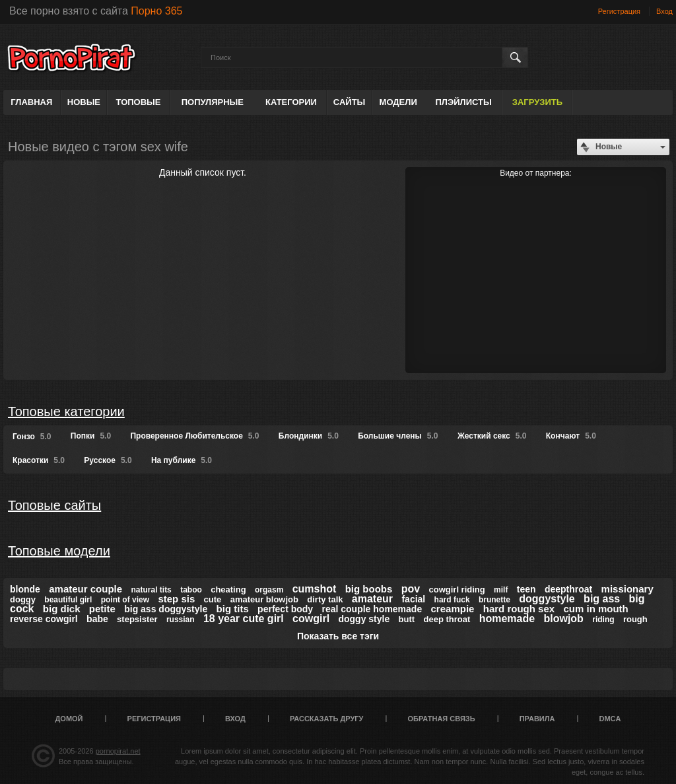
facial (413, 599)
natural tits (151, 590)
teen (526, 589)
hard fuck (452, 600)
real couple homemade (372, 609)
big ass (602, 599)
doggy (23, 599)
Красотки (39, 460)
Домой (69, 719)
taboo (191, 590)
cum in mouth (595, 609)
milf (501, 590)
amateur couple (85, 589)
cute (213, 599)
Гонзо (32, 437)
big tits (233, 609)
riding (603, 620)
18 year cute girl (244, 619)
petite (102, 609)
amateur (372, 599)
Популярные (213, 102)
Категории (291, 102)
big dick (62, 609)
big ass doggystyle (166, 609)
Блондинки (309, 436)
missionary (627, 589)
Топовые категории (66, 411)
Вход (664, 11)
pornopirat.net (118, 751)
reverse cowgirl (44, 619)
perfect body (285, 609)
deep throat (447, 619)
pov (411, 589)
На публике (182, 460)
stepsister (137, 619)
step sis (176, 599)
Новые (84, 102)
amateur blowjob (264, 599)
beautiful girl (68, 600)
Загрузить (537, 102)
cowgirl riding (456, 589)
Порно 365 (156, 11)
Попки (91, 436)
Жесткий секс (492, 436)
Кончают (571, 436)
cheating (228, 589)
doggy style (364, 619)
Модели (398, 102)
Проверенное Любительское (194, 436)
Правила (537, 719)
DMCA (610, 719)
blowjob (563, 619)
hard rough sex (519, 609)
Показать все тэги (338, 636)
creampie (453, 609)
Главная (31, 102)
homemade (507, 619)
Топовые (139, 102)
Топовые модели (59, 551)
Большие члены (398, 436)
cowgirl (311, 619)
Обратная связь (442, 719)
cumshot (315, 589)
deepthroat (568, 589)
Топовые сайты (54, 505)
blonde (25, 589)
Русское (108, 460)
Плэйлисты (463, 102)
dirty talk (325, 599)
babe (97, 619)
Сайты (349, 102)
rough (635, 619)
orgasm (269, 590)
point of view (125, 600)
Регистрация (619, 11)
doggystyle (547, 599)
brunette (494, 600)
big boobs (369, 589)
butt (407, 619)
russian (181, 620)
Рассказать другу (327, 719)
